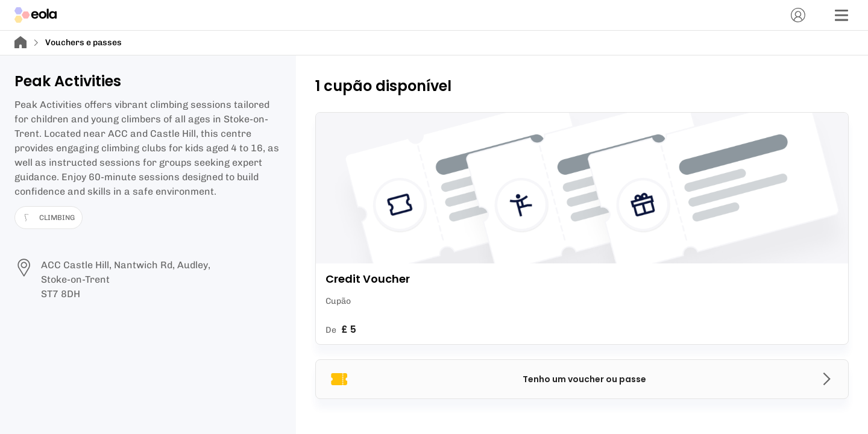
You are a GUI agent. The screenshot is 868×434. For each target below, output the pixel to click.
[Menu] (841, 15)
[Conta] (798, 15)
